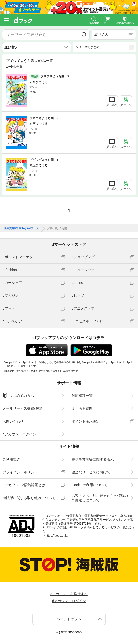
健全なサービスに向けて (91, 472)
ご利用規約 (11, 459)
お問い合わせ (13, 421)
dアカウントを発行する (69, 594)
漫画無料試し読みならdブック (21, 228)
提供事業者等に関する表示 (93, 459)
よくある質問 (82, 408)
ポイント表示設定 (86, 421)
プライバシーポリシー (20, 472)
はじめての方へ (18, 396)
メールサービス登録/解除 (22, 408)
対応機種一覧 (82, 396)
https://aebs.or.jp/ (57, 536)
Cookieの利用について (89, 485)
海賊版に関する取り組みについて (29, 498)
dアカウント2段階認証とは (24, 485)
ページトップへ (69, 619)
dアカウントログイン (19, 434)
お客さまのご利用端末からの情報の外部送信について (100, 498)
